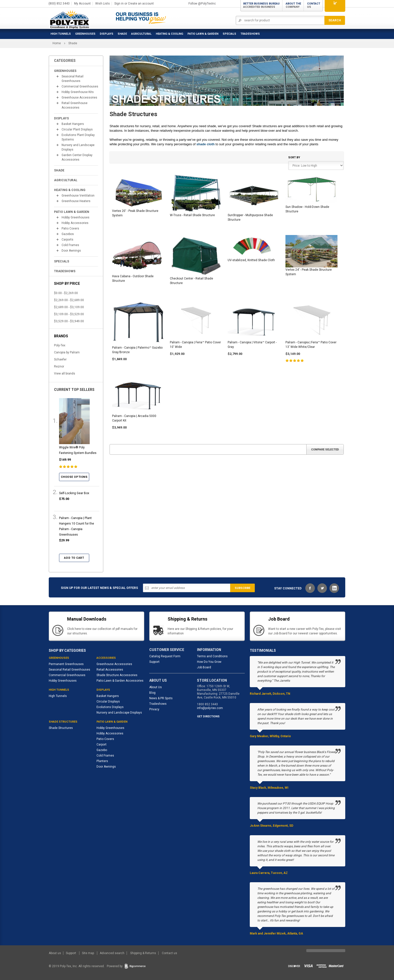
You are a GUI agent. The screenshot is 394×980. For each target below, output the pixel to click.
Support (154, 662)
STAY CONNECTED (288, 588)
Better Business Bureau (261, 5)
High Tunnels (61, 34)
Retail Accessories (110, 670)
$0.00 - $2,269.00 (66, 293)
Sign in (119, 4)
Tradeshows (158, 704)
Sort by (294, 157)
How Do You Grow (209, 662)
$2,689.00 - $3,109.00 (69, 307)
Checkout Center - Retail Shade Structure (191, 281)
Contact (314, 5)
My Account (82, 4)
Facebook (310, 588)
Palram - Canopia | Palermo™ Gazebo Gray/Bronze (137, 350)
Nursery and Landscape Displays (78, 147)
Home (57, 43)
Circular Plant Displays (77, 129)
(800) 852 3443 (59, 4)
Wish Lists (103, 4)
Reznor (59, 366)
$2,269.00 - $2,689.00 (69, 300)
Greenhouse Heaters (76, 201)
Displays (107, 34)
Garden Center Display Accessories (77, 157)
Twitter (322, 588)
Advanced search (112, 953)
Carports (67, 240)
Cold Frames (70, 245)
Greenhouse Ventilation (78, 196)
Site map (88, 953)
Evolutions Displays (110, 707)
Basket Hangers (73, 124)
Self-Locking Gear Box (74, 493)
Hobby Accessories (75, 223)
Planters (102, 761)
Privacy (154, 709)
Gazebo (102, 750)
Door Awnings (71, 251)
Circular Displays (108, 702)
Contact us (169, 953)
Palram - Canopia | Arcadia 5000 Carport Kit (134, 418)
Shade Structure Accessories (117, 675)
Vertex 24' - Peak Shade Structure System (309, 272)
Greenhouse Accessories (79, 98)
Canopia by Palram (67, 352)
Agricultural (141, 34)
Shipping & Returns (143, 953)
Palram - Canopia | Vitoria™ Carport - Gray (252, 345)
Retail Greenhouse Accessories (75, 105)
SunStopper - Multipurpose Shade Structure (250, 217)
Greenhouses (85, 34)
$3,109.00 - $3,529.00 (69, 314)
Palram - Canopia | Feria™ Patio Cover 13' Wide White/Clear (311, 345)
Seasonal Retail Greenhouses (72, 79)
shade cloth (206, 144)
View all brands (65, 374)
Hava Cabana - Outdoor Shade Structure (133, 278)
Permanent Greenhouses (66, 664)
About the (293, 5)
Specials (229, 34)
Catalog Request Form (165, 656)
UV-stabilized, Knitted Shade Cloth (251, 260)
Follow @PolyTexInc (202, 4)
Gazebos (68, 234)
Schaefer (60, 359)
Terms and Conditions (212, 656)
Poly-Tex (60, 345)
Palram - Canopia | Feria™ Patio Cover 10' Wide (195, 345)
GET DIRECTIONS (208, 716)
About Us (156, 687)
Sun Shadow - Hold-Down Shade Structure (307, 209)
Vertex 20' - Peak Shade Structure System (135, 213)
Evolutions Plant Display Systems (78, 137)
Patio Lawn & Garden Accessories (120, 681)
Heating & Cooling (169, 34)
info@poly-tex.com (210, 708)
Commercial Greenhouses (80, 86)
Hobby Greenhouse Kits (78, 92)
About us (55, 953)
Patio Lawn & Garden (203, 34)
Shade (122, 34)
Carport (102, 744)
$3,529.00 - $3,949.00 (69, 321)
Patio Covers (70, 228)
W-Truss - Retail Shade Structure (192, 215)
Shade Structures (61, 728)
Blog (152, 693)
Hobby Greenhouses (76, 217)
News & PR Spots (161, 698)
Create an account (141, 4)
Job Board (204, 667)
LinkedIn (334, 588)
